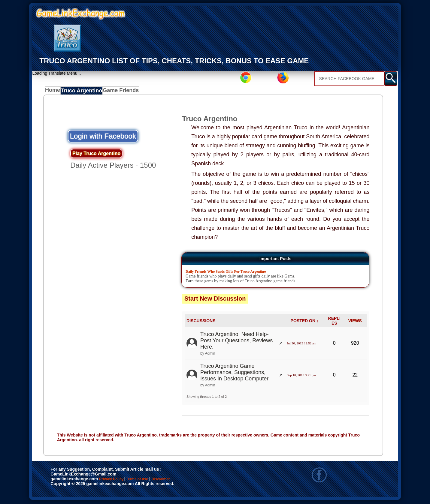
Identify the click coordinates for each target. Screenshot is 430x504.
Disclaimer (188, 481)
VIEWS (355, 322)
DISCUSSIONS (201, 322)
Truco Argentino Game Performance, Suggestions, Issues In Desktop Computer (234, 373)
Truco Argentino (83, 92)
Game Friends (119, 92)
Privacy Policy (117, 481)
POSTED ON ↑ (305, 322)
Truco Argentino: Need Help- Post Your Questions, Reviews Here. (236, 342)
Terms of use (155, 481)
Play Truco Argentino (96, 155)
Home (54, 92)
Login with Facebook (103, 138)
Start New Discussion (215, 300)
